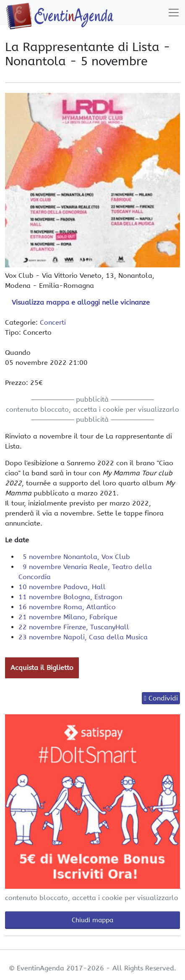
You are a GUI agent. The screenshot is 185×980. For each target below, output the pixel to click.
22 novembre (74, 627)
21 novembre (68, 617)
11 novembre (70, 597)
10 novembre (62, 587)
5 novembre (74, 557)
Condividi (163, 698)
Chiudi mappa (92, 920)
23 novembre (83, 637)
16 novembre (67, 607)
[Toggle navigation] (174, 13)
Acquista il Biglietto (42, 668)
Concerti (53, 322)
